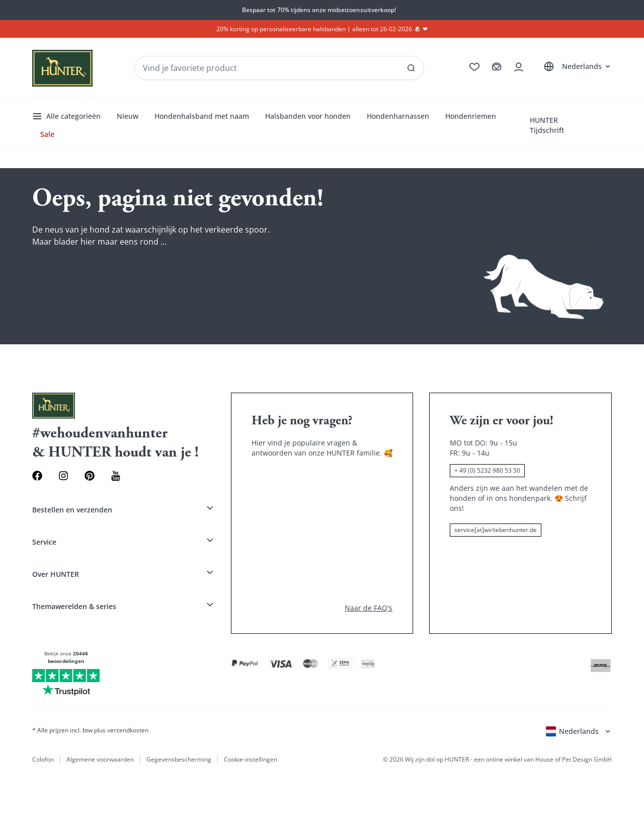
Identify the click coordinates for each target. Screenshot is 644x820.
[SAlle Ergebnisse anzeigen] (411, 68)
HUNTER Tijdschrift (547, 125)
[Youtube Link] (116, 476)
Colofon (43, 760)
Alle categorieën (66, 116)
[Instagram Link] (63, 476)
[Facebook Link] (37, 476)
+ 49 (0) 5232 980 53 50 (487, 470)
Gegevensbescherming (179, 760)
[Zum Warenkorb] (497, 67)
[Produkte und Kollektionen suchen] (279, 68)
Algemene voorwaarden (100, 760)
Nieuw (128, 116)
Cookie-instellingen (251, 760)
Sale (47, 134)
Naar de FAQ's (369, 608)
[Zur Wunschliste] (474, 67)
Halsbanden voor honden (308, 116)
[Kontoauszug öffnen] (519, 67)
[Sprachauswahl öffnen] (576, 66)
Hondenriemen (471, 116)
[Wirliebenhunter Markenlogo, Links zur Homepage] (62, 68)
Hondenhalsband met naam (202, 116)
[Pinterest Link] (90, 476)
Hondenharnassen (398, 116)
